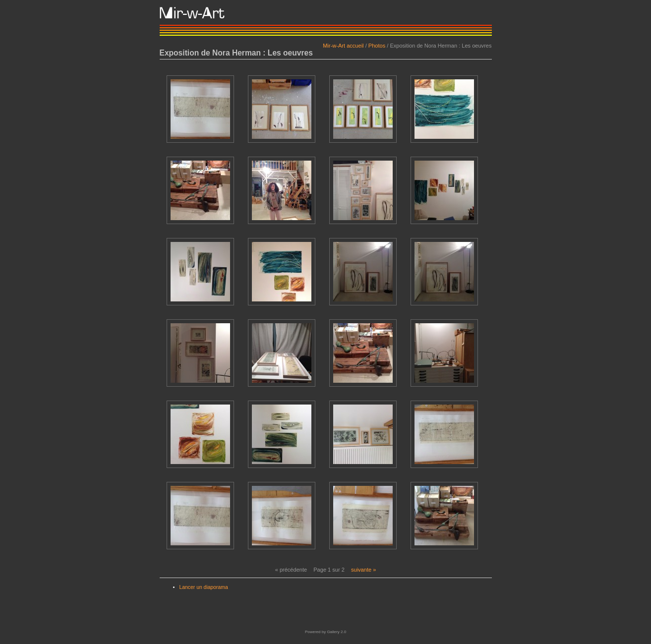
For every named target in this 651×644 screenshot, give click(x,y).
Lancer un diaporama (204, 587)
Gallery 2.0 (336, 632)
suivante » (363, 570)
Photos (377, 46)
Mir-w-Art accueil (343, 46)
